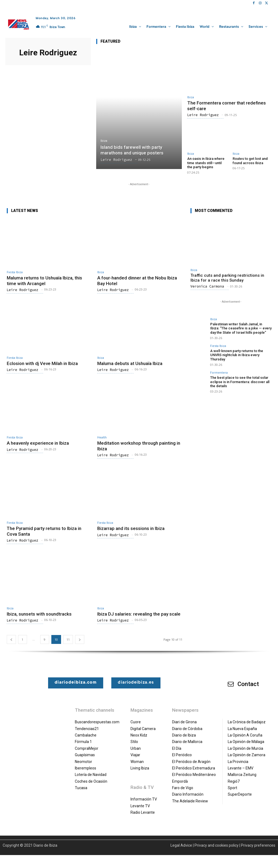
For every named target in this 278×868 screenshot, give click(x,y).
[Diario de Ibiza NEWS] (19, 25)
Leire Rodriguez (203, 115)
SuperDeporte (240, 794)
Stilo (134, 742)
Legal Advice (181, 845)
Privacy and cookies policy (217, 845)
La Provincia (238, 762)
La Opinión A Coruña (245, 735)
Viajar (135, 755)
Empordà (180, 781)
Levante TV (140, 806)
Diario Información (188, 794)
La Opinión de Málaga (246, 742)
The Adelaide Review (190, 801)
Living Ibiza (140, 768)
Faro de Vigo (183, 788)
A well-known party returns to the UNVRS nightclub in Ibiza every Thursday (237, 355)
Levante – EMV (241, 768)
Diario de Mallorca (187, 742)
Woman (137, 762)
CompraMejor (87, 748)
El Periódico (182, 755)
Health (102, 437)
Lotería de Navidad (91, 775)
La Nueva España (242, 729)
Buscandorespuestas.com (97, 722)
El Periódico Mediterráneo (194, 775)
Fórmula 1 (83, 742)
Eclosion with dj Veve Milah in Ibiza (42, 363)
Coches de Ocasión (91, 781)
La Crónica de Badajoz (247, 722)
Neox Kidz (139, 735)
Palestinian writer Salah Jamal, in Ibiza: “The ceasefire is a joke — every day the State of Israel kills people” (241, 328)
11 (68, 639)
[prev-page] (11, 639)
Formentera (219, 372)
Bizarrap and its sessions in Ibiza (131, 528)
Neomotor (83, 762)
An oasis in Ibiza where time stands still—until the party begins (206, 163)
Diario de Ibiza (184, 735)
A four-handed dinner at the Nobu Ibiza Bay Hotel (137, 281)
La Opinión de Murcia (245, 748)
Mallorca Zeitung (242, 775)
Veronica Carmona (207, 286)
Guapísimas (85, 755)
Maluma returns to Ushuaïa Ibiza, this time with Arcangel (44, 281)
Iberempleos (86, 768)
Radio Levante (143, 812)
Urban (136, 748)
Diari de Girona (184, 722)
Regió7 (234, 781)
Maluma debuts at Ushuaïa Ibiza (130, 363)
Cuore (136, 722)
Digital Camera (143, 729)
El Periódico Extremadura (194, 768)
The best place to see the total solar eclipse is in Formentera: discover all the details (240, 381)
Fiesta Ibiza (15, 272)
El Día (177, 748)
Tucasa (81, 788)
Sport (232, 788)
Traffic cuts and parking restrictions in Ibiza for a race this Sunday (227, 278)
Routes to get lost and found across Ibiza (250, 161)
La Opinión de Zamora (247, 755)
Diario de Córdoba (187, 729)
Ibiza (104, 141)
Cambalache (86, 735)
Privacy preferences (258, 845)
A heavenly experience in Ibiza (38, 443)
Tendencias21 (87, 729)
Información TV (144, 799)
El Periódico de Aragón (191, 762)
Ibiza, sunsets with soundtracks (39, 614)
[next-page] (80, 639)
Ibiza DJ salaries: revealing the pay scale (139, 614)
